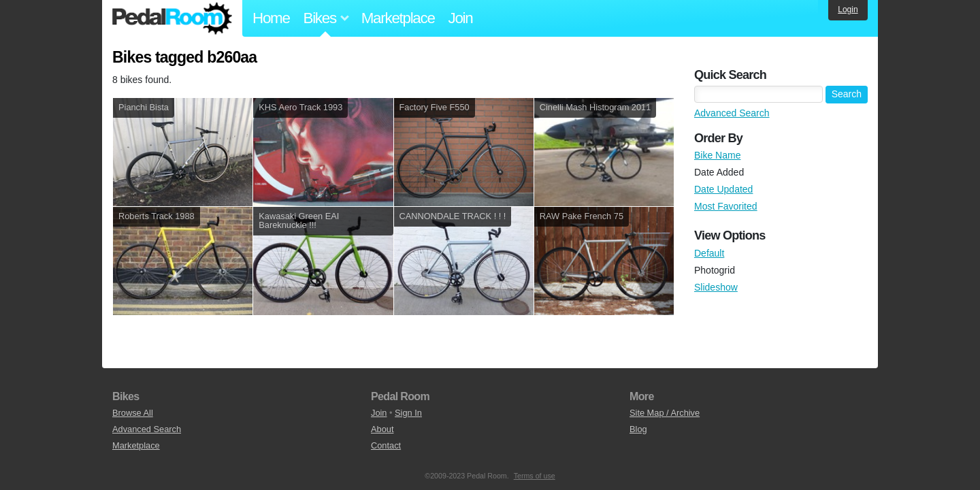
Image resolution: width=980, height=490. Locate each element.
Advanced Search (732, 113)
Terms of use (535, 476)
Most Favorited (726, 206)
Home (271, 18)
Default (709, 253)
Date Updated (723, 189)
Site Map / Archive (665, 413)
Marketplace (398, 18)
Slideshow (716, 287)
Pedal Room (172, 18)
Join (461, 18)
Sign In (408, 413)
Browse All (133, 413)
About (382, 429)
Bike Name (717, 155)
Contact (386, 445)
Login (848, 10)
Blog (638, 429)
